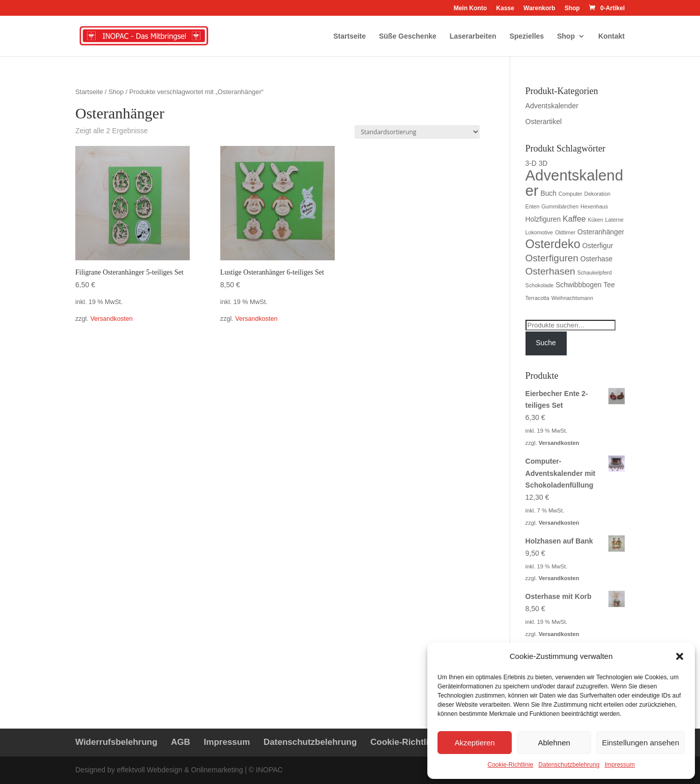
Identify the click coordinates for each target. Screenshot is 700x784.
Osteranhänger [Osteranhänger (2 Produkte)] (601, 232)
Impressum (619, 765)
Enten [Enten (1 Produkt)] (533, 206)
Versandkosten (111, 319)
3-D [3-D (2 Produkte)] (531, 163)
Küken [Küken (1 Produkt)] (596, 220)
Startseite (349, 36)
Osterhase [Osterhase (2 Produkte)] (597, 259)
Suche (546, 343)
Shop (572, 8)
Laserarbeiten (473, 36)
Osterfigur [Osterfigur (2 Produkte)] (598, 246)
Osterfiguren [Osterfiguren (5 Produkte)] (552, 258)
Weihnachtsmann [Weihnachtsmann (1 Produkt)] (572, 298)
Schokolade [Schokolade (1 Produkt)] (540, 285)
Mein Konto (470, 8)
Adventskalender (552, 106)
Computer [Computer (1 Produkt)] (571, 194)
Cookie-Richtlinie (510, 765)
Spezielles (527, 36)
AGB (181, 742)
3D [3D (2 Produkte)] (543, 163)
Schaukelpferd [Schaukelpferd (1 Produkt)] (594, 273)
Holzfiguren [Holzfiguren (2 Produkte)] (543, 219)
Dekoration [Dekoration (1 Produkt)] (597, 194)
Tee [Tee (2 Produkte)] (609, 285)
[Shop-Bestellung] (417, 132)
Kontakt (611, 36)
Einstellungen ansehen (640, 743)
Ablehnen (554, 743)
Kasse (505, 8)
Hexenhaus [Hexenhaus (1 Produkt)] (594, 206)
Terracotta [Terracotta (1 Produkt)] (537, 298)
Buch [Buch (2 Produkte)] (549, 193)
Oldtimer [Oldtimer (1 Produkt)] (565, 232)
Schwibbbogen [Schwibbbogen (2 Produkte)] (578, 285)
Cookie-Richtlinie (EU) (416, 742)
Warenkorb (539, 8)
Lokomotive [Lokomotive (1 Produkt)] (539, 232)
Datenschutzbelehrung (569, 765)
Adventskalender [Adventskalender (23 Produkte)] (574, 183)
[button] (680, 656)
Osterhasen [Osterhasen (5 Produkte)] (550, 271)
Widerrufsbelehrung (116, 742)
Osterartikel (544, 122)
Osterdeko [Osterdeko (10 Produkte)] (553, 244)
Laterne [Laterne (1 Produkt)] (615, 220)
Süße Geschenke (408, 36)
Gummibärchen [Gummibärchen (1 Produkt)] (560, 206)
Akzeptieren (474, 743)
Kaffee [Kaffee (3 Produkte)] (574, 219)
